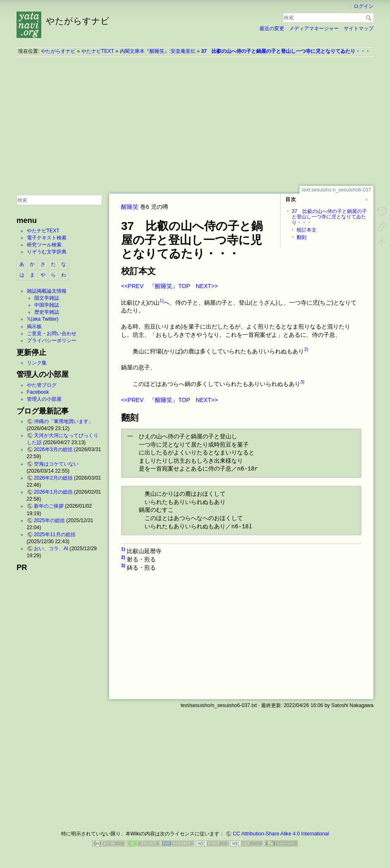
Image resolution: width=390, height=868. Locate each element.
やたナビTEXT (98, 51)
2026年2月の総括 (53, 478)
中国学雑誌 (47, 305)
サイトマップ (359, 28)
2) (306, 349)
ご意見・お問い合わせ (52, 333)
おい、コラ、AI (51, 549)
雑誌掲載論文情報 (47, 291)
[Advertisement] (195, 121)
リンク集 (37, 363)
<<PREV (132, 286)
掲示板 (34, 326)
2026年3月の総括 (53, 449)
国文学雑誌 (47, 298)
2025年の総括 (49, 520)
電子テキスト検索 (47, 238)
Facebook (38, 392)
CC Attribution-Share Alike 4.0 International (281, 834)
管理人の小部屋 (44, 399)
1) (162, 300)
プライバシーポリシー (52, 341)
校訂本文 (307, 230)
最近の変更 (272, 28)
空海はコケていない (56, 464)
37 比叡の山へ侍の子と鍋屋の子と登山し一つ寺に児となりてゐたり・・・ (286, 51)
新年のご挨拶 (49, 506)
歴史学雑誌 (47, 312)
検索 (370, 18)
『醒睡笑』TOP (169, 286)
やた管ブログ (42, 385)
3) (302, 382)
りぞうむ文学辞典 (47, 252)
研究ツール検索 (44, 245)
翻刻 (302, 237)
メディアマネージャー (314, 28)
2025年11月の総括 (55, 535)
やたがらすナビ (58, 51)
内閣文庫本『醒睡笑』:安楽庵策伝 (158, 51)
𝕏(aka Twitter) (43, 319)
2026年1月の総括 (53, 492)
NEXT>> (207, 286)
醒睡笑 (130, 207)
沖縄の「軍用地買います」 (64, 421)
